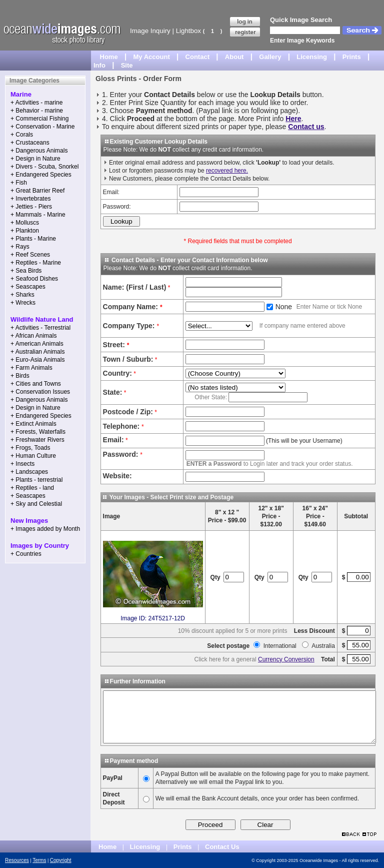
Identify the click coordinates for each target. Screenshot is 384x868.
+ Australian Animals (37, 352)
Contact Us (222, 847)
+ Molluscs (25, 223)
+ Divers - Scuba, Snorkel (44, 167)
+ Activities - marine (36, 103)
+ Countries (26, 554)
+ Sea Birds (26, 271)
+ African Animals (33, 336)
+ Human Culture (33, 456)
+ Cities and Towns (36, 384)
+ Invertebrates (30, 199)
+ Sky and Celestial (36, 504)
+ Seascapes (28, 287)
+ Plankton (25, 231)
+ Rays (20, 247)
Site (127, 65)
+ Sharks (22, 295)
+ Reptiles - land (32, 488)
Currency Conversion (286, 659)
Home (109, 57)
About (234, 57)
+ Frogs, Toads (30, 448)
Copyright (61, 860)
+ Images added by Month (45, 529)
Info (99, 65)
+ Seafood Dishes (34, 279)
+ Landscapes (29, 472)
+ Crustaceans (30, 143)
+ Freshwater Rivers (37, 440)
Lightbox (188, 31)
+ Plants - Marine (33, 239)
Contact (197, 57)
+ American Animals (37, 344)
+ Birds (20, 376)
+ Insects (22, 464)
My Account (152, 57)
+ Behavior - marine (37, 111)
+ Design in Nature (35, 159)
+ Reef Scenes (30, 255)
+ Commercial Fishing (39, 119)
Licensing (312, 57)
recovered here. (227, 171)
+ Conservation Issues (40, 392)
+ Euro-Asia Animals (37, 360)
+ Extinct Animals (33, 424)
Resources (17, 860)
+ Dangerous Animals (39, 151)
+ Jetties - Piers (31, 207)
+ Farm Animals (31, 368)
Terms (39, 860)
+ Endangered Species (41, 175)
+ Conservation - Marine (42, 127)
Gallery (270, 57)
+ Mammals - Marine (38, 215)
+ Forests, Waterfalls (38, 432)
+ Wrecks (23, 303)
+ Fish (19, 183)
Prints (352, 57)
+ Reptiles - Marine (36, 263)
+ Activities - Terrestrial (40, 328)
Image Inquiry (150, 31)
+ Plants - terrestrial (36, 480)
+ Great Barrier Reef (37, 191)
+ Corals (22, 135)
